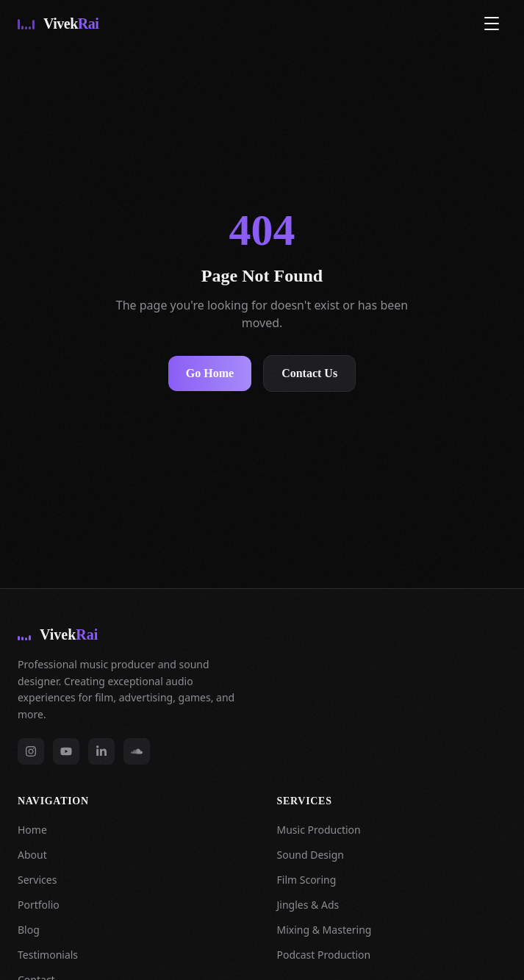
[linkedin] (101, 751)
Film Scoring (307, 880)
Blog (29, 930)
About (32, 855)
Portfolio (39, 905)
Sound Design (311, 855)
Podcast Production (324, 955)
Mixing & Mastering (324, 930)
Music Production (319, 830)
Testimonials (48, 955)
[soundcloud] (137, 751)
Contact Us (309, 373)
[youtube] (66, 751)
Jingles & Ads (308, 905)
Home (32, 830)
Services (37, 880)
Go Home (210, 373)
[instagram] (31, 751)
